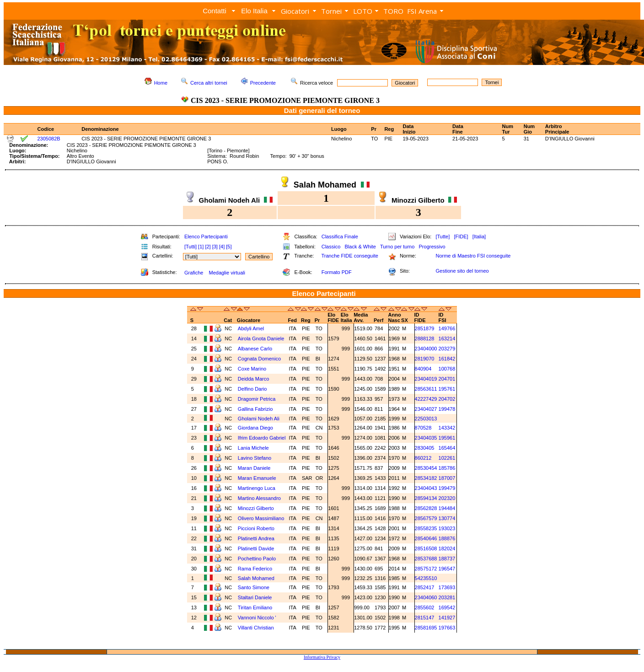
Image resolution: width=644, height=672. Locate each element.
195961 (447, 438)
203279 (447, 349)
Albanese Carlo (255, 349)
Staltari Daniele (255, 597)
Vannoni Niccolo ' (257, 618)
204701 (447, 379)
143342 (447, 428)
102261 (447, 458)
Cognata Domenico (259, 359)
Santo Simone (254, 587)
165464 (447, 448)
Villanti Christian (256, 628)
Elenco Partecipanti (206, 237)
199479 (447, 488)
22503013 (426, 419)
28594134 (426, 498)
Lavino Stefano (255, 458)
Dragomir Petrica (257, 399)
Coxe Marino (252, 369)
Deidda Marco (253, 379)
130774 (447, 518)
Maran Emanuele (257, 478)
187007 (447, 478)
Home (161, 83)
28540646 (426, 538)
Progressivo (432, 247)
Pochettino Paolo (257, 559)
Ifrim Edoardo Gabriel (262, 438)
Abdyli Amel (251, 328)
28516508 (426, 548)
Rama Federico (255, 569)
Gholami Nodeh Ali (259, 419)
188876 (447, 538)
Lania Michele (253, 448)
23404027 (426, 409)
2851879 (425, 328)
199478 (447, 409)
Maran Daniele (254, 468)
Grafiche (194, 273)
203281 (447, 597)
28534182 (426, 478)
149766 (447, 328)
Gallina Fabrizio (255, 409)
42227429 (426, 399)
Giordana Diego (255, 428)
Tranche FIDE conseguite (350, 256)
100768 (447, 369)
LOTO (363, 11)
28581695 (426, 628)
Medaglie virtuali (227, 273)
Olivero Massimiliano (261, 518)
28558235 (426, 528)
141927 (447, 618)
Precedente (263, 83)
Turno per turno (397, 247)
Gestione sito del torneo (462, 271)
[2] (208, 247)
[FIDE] (461, 237)
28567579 (426, 518)
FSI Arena (422, 11)
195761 (447, 389)
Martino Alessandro (259, 498)
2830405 (425, 448)
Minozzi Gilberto (256, 508)
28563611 (426, 389)
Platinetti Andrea (256, 538)
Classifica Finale (340, 237)
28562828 (426, 508)
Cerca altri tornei (209, 83)
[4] (222, 247)
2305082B (49, 139)
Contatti (215, 11)
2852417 (425, 587)
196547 (447, 569)
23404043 (426, 488)
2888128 (425, 339)
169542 (447, 607)
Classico (331, 247)
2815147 (425, 618)
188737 (447, 559)
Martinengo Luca (257, 488)
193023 (447, 528)
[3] (215, 247)
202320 (447, 498)
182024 (447, 548)
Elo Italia (254, 11)
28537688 (426, 559)
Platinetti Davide (256, 548)
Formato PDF (337, 272)
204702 (447, 399)
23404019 (426, 379)
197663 (447, 628)
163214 (447, 339)
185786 (447, 468)
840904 (423, 369)
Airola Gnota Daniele (261, 339)
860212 (423, 458)
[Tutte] (443, 237)
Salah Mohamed (256, 578)
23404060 (426, 597)
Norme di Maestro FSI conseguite (473, 256)
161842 (447, 359)
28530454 (426, 468)
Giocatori (295, 11)
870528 (423, 428)
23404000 (426, 349)
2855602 (425, 607)
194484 (447, 508)
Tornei (331, 11)
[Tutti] (191, 247)
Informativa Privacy (322, 657)
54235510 (426, 578)
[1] (201, 247)
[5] (229, 247)
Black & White (360, 247)
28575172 (426, 569)
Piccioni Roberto (256, 528)
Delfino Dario (252, 389)
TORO (393, 11)
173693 (447, 587)
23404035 (426, 438)
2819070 (425, 359)
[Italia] (479, 237)
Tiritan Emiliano (255, 607)
